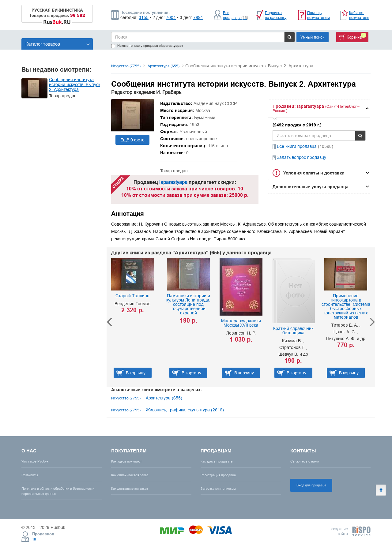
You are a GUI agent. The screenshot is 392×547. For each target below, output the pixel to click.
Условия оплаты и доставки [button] (314, 173)
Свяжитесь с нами (305, 461)
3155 (144, 17)
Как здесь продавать (217, 461)
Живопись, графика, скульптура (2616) (185, 410)
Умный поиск (312, 37)
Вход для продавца (311, 485)
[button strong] (319, 109)
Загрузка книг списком (218, 489)
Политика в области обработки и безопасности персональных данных (58, 491)
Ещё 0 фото (132, 140)
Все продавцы (236, 15)
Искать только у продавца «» (147, 46)
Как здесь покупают (126, 461)
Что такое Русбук (35, 461)
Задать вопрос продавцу (302, 157)
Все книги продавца (297, 146)
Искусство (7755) (126, 66)
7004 (171, 17)
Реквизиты (30, 475)
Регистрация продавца (218, 475)
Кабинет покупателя (359, 15)
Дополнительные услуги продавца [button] (311, 187)
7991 (198, 17)
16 (34, 539)
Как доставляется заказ (130, 489)
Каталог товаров (58, 44)
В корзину (136, 373)
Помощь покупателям (318, 15)
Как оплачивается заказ (130, 475)
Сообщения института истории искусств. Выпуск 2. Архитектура (75, 84)
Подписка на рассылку (276, 15)
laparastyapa (173, 182)
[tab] (319, 109)
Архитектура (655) (164, 66)
